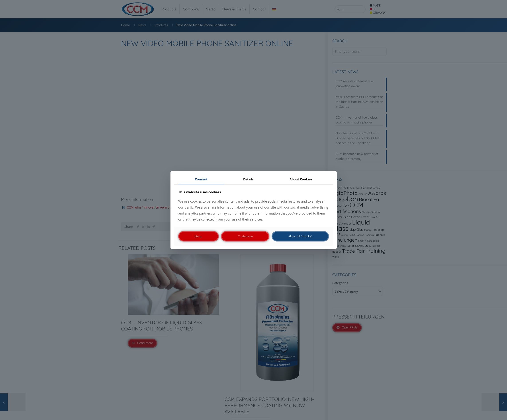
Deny (198, 236)
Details (248, 179)
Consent (201, 179)
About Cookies (301, 179)
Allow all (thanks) (300, 236)
